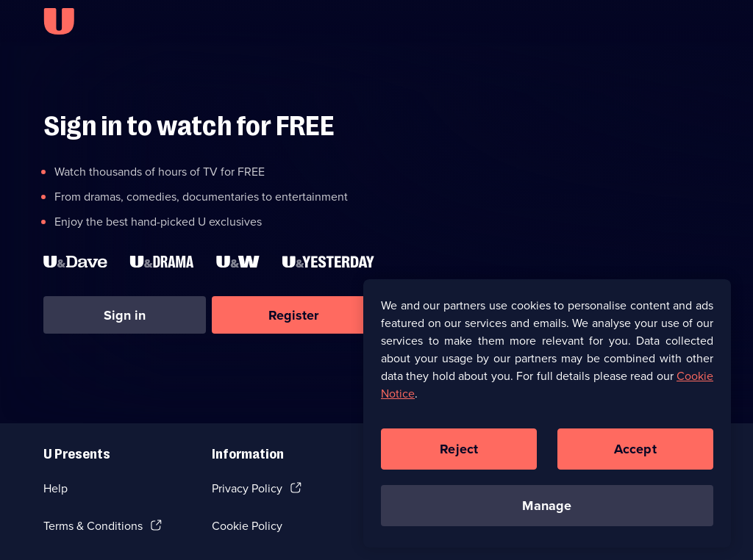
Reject (459, 452)
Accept (635, 452)
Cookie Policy (247, 526)
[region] (547, 417)
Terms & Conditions (93, 526)
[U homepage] (59, 21)
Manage (547, 509)
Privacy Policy (247, 488)
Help (56, 488)
